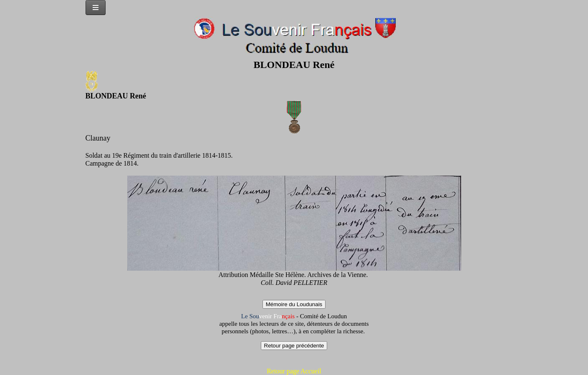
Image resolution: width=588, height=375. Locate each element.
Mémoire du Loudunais (294, 304)
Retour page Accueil (294, 371)
